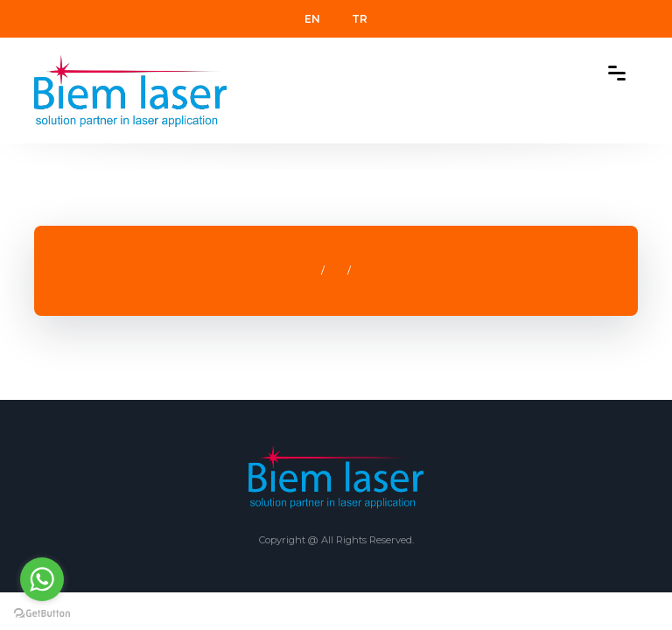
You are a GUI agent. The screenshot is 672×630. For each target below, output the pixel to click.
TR (360, 19)
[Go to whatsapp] (42, 579)
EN (312, 19)
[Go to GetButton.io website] (42, 612)
